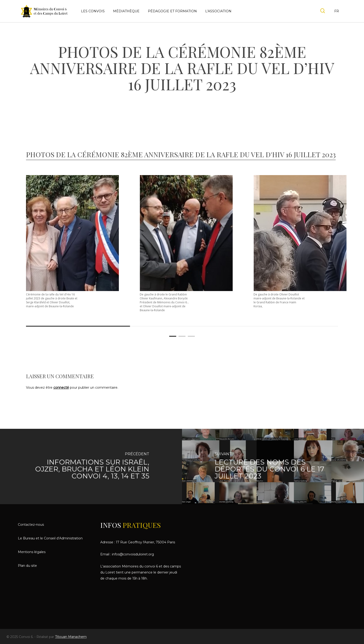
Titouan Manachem (71, 637)
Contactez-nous (31, 525)
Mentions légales (32, 552)
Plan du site (27, 566)
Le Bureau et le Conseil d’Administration (50, 538)
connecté (61, 388)
